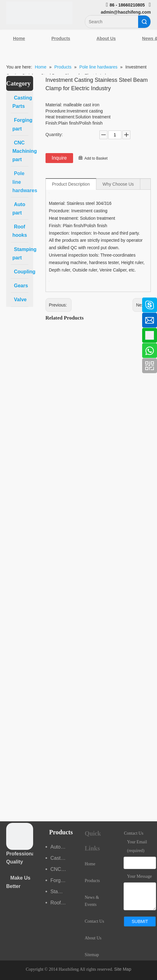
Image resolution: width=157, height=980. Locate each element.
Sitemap (92, 955)
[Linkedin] (8, 318)
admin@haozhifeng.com (126, 12)
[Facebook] (8, 302)
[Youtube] (8, 351)
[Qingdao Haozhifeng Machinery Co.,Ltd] (39, 13)
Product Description (71, 184)
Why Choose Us (118, 184)
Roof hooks (61, 903)
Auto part (61, 847)
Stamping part (61, 892)
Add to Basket (96, 158)
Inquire (59, 158)
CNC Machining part (61, 869)
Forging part (61, 880)
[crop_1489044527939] (20, 836)
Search (144, 22)
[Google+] (8, 335)
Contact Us (95, 921)
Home (19, 38)
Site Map (122, 969)
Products (61, 38)
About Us (106, 38)
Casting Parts (61, 858)
